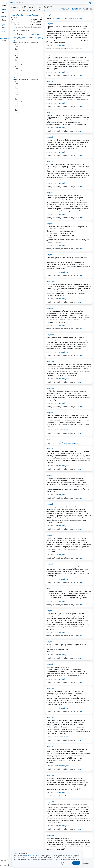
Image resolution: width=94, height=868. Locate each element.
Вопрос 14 (50, 388)
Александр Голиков (31, 15)
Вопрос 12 (50, 335)
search (13, 3)
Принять (76, 863)
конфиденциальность (31, 856)
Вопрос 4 (50, 113)
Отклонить (66, 863)
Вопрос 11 (50, 308)
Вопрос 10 (50, 281)
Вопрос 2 (50, 55)
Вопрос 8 (50, 224)
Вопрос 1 (50, 24)
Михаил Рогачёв (17, 15)
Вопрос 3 (50, 82)
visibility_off (67, 9)
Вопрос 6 (50, 162)
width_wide (78, 9)
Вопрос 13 (50, 361)
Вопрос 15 (50, 413)
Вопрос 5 (50, 137)
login (91, 3)
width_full (88, 9)
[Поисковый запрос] (51, 3)
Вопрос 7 (50, 193)
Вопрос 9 (50, 255)
